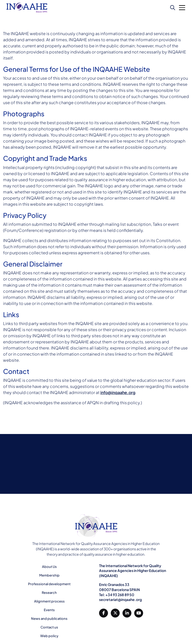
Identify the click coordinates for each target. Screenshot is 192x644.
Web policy (49, 636)
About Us (49, 567)
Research (49, 593)
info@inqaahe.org (118, 392)
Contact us (49, 627)
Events (49, 610)
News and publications (49, 619)
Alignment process (49, 601)
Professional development (49, 584)
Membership (49, 575)
